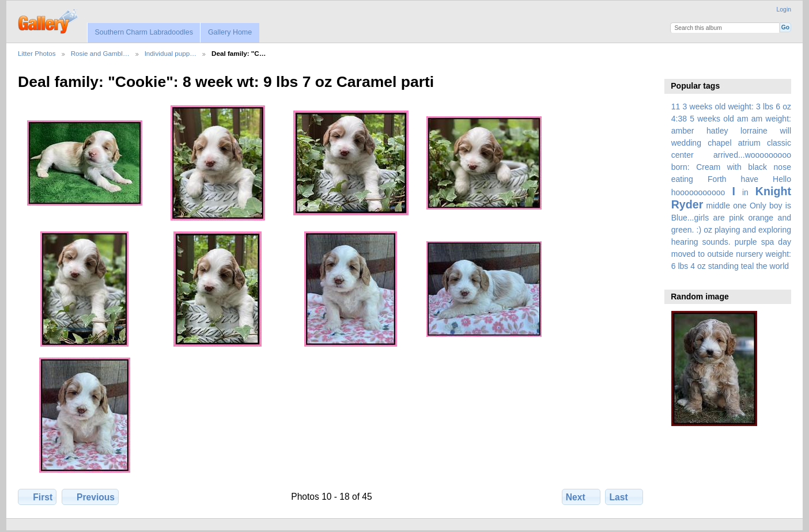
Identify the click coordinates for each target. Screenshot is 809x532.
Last (624, 497)
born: (681, 167)
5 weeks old (712, 119)
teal (748, 266)
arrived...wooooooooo (752, 155)
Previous (90, 497)
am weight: (771, 119)
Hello (782, 179)
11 (676, 107)
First (37, 497)
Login (784, 9)
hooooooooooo (698, 192)
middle (718, 206)
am (743, 119)
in (745, 192)
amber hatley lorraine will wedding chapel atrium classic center (731, 143)
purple (746, 242)
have (750, 179)
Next (581, 497)
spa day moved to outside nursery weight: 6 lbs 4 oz (731, 254)
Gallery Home (230, 32)
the (762, 266)
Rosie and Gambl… (100, 53)
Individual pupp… (171, 53)
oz (708, 230)
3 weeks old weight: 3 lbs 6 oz (737, 107)
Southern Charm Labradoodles (144, 32)
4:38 (679, 119)
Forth (717, 179)
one (740, 206)
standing (723, 266)
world (780, 266)
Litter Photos (37, 53)
